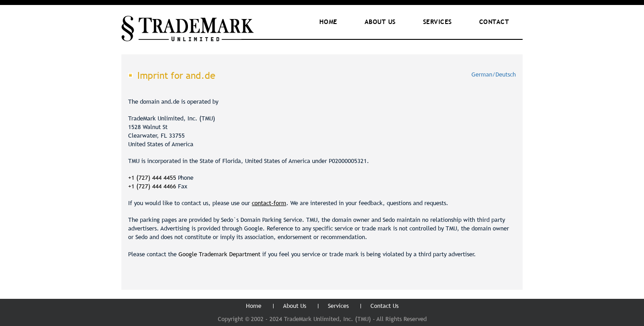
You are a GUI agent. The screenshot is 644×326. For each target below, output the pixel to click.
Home (328, 22)
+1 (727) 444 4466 (153, 186)
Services (437, 22)
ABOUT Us (380, 22)
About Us (295, 306)
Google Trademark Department (219, 254)
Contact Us (384, 306)
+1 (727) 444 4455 (152, 177)
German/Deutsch (494, 74)
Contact (494, 22)
